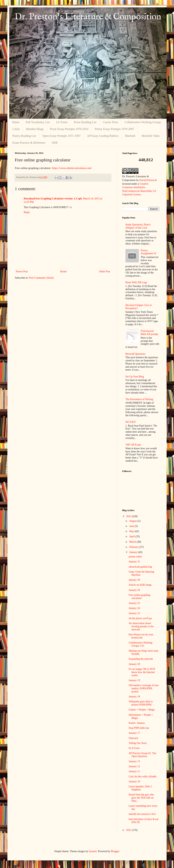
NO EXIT (131, 422)
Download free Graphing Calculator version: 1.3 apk (53, 199)
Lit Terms (62, 122)
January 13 (134, 761)
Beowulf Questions (135, 354)
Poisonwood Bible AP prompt (149, 333)
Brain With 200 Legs (136, 282)
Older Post (105, 272)
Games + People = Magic (142, 710)
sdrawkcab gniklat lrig (140, 567)
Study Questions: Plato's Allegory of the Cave (138, 226)
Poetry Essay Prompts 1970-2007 (114, 129)
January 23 (134, 613)
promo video (135, 557)
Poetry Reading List (24, 136)
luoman (93, 851)
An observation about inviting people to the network (141, 626)
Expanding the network (141, 659)
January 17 (134, 733)
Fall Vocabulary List (38, 122)
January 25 (134, 603)
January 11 (134, 771)
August (133, 521)
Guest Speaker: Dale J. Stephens (140, 788)
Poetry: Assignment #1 (148, 252)
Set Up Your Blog (135, 377)
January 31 (134, 562)
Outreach (133, 738)
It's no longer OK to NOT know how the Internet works (142, 672)
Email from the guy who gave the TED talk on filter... (141, 798)
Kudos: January (137, 723)
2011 (129, 830)
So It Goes (134, 748)
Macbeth (130, 136)
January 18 (134, 697)
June (132, 526)
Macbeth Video (151, 136)
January (134, 552)
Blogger (115, 851)
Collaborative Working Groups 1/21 (140, 644)
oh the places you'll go (140, 618)
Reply (27, 212)
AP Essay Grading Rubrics (103, 136)
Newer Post (22, 272)
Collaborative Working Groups (143, 122)
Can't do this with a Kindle (143, 777)
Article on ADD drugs (140, 585)
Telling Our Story (138, 743)
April (132, 536)
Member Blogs (35, 129)
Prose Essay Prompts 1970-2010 (69, 129)
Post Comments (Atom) (41, 278)
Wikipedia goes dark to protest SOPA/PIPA (141, 703)
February (134, 547)
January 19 (134, 680)
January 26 (134, 590)
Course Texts (110, 122)
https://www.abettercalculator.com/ (72, 168)
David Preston (147, 180)
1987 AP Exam (133, 445)
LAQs (16, 129)
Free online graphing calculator (139, 597)
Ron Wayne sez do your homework (141, 636)
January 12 (134, 766)
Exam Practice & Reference (29, 143)
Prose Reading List (85, 122)
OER (55, 143)
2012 (129, 516)
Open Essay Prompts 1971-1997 (62, 136)
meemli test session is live (142, 814)
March (133, 542)
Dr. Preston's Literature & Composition (88, 17)
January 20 (134, 664)
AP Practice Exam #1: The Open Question (142, 755)
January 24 (134, 608)
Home (16, 122)
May (132, 531)
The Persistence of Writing (139, 399)
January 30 (134, 580)
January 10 (134, 781)
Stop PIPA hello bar (139, 728)
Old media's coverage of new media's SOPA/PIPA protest (144, 688)
